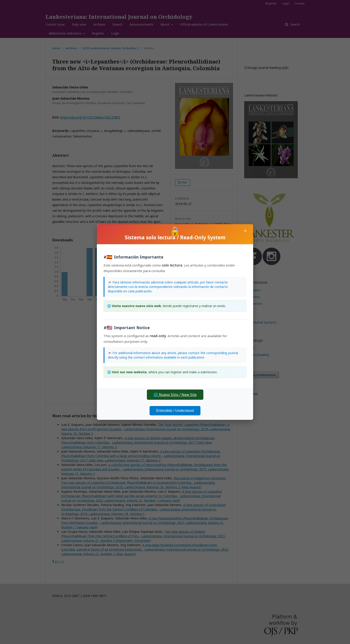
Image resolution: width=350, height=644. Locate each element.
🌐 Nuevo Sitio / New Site (175, 395)
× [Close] (245, 231)
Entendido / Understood (175, 411)
